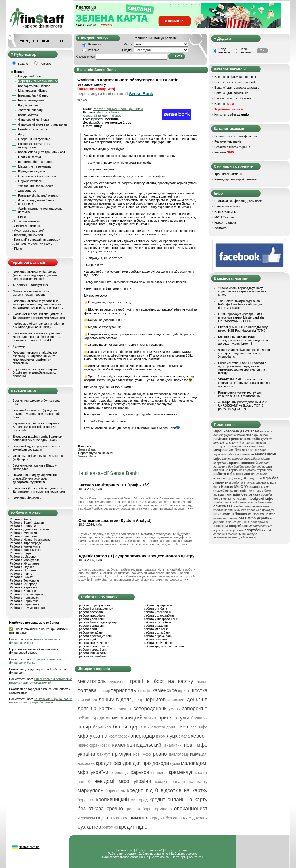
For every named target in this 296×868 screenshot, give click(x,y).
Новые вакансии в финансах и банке (35, 641)
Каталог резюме (177, 850)
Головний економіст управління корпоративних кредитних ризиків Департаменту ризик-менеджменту (38, 304)
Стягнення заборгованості (37, 176)
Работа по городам (122, 854)
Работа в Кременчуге (25, 546)
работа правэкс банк (94, 646)
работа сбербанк (91, 612)
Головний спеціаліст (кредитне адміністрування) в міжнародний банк (36, 414)
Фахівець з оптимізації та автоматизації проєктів (31, 293)
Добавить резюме (184, 854)
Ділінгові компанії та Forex (33, 244)
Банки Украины (225, 212)
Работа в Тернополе (24, 580)
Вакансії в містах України (233, 98)
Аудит (22, 134)
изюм (161, 736)
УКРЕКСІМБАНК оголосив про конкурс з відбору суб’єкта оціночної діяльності (244, 383)
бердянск (86, 800)
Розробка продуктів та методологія (34, 145)
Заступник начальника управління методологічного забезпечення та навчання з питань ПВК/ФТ (37, 337)
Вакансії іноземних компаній (235, 82)
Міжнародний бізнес (33, 91)
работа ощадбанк (92, 626)
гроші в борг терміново (148, 809)
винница (159, 773)
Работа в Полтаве (23, 570)
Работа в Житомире (24, 533)
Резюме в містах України (232, 147)
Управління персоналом (36, 186)
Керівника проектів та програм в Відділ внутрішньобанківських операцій (36, 372)
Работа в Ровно (21, 574)
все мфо (199, 727)
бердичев (102, 727)
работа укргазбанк (157, 632)
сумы (175, 763)
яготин (150, 718)
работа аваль (89, 629)
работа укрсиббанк (157, 612)
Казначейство (28, 115)
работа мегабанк (91, 632)
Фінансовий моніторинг (35, 120)
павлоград (178, 754)
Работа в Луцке (21, 553)
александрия (163, 727)
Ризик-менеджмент (32, 100)
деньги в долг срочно (253, 522)
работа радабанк (156, 626)
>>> (190, 509)
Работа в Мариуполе (25, 560)
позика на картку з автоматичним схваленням (242, 444)
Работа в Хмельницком (26, 594)
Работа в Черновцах (24, 604)
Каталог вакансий (149, 850)
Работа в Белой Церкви (27, 523)
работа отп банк (155, 609)
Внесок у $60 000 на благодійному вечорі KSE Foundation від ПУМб (243, 329)
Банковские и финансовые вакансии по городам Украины (41, 701)
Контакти (221, 228)
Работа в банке (108, 112)
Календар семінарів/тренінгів (235, 179)
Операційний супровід (34, 139)
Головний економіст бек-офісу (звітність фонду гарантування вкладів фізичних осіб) (35, 275)
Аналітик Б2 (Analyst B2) (30, 285)
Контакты (196, 857)
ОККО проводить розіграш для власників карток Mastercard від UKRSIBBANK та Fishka (241, 317)
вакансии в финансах (253, 435)
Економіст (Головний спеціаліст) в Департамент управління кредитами (39, 316)
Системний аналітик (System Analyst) (115, 521)
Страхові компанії (27, 221)
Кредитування (28, 105)
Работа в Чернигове (24, 601)
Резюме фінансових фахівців (235, 136)
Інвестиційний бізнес (33, 95)
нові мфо (142, 754)
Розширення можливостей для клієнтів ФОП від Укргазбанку (240, 394)
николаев (86, 763)
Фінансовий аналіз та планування (42, 124)
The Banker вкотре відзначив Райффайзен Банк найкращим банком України (240, 304)
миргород (139, 800)
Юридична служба (32, 171)
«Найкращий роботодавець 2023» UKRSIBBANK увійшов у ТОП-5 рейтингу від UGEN (243, 405)
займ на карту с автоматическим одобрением (235, 536)
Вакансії (224, 104)
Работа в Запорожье (24, 536)
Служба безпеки (30, 181)
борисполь (115, 791)
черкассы (86, 818)
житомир (110, 827)
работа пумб (88, 639)
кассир (104, 691)
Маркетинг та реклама (34, 166)
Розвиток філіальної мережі (38, 195)
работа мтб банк (156, 629)
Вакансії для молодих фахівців (237, 88)
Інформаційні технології (35, 162)
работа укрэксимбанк (159, 615)
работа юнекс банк (93, 653)
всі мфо (144, 691)
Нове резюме (245, 51)
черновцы (119, 773)
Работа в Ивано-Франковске (30, 540)
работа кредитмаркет (94, 643)
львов (202, 682)
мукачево (118, 682)
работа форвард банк (95, 605)
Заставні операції (31, 110)
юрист (184, 691)
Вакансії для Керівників (231, 93)
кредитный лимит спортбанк (251, 490)
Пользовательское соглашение (125, 857)
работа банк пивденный (96, 609)
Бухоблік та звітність (33, 129)
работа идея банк (92, 619)
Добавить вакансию (153, 854)
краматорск (119, 736)
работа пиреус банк (158, 636)
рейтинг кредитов (94, 718)
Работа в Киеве (21, 519)
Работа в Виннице (23, 526)
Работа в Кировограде (26, 543)
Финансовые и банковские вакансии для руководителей (40, 681)
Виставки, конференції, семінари (238, 201)
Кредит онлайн (225, 222)
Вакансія (94, 44)
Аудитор (19, 346)
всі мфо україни (232, 530)
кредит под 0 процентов (245, 478)
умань (174, 709)
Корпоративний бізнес (34, 86)
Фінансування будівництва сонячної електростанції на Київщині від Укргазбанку (244, 353)
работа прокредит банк (96, 636)
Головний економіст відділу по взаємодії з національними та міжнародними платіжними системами (35, 358)
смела (184, 736)
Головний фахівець (27, 498)
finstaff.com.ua (29, 847)
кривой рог (87, 700)
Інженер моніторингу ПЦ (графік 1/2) (114, 485)
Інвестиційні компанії (29, 235)
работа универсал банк (160, 619)
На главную (125, 850)
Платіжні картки (30, 157)
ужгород (121, 818)
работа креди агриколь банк (164, 646)
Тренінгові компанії (228, 174)
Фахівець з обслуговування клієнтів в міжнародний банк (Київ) (38, 325)
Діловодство (27, 191)
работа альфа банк (158, 622)
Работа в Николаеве (24, 563)
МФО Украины (225, 217)
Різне (22, 217)
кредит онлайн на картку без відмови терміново (243, 468)
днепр (138, 700)
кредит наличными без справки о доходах (244, 510)
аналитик (173, 745)
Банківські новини (227, 206)
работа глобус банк (158, 643)
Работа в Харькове (23, 587)
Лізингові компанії (27, 226)
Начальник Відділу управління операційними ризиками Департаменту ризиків (35, 478)
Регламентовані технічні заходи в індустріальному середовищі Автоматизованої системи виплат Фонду (242, 368)
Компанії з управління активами (37, 240)
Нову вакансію (225, 51)
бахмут (104, 754)
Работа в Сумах (21, 577)
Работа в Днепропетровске (29, 529)
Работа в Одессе (22, 567)
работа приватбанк (93, 650)
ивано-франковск (93, 745)
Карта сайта (160, 857)
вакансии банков (225, 518)
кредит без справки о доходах (180, 818)
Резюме (94, 50)
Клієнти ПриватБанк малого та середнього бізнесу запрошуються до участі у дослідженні (243, 340)
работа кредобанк (92, 615)
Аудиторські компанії (29, 230)
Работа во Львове (23, 557)
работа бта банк (155, 639)
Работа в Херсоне (23, 591)
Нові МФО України (234, 499)
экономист (176, 700)
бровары (199, 718)
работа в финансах (240, 454)
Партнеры (179, 857)
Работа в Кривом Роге (26, 550)
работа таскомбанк (93, 656)
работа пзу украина (158, 605)
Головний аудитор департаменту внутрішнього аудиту (37, 448)
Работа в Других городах (28, 608)
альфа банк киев (260, 502)
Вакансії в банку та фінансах (235, 77)
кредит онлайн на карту (181, 782)
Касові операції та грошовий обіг (42, 152)
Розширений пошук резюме (155, 38)
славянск (123, 709)
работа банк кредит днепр (98, 622)
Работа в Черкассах (24, 598)
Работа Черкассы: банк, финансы (118, 109)
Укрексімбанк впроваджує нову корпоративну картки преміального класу (243, 291)
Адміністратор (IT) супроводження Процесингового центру (136, 556)
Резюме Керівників (228, 141)
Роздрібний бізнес (31, 76)
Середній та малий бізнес (38, 81)
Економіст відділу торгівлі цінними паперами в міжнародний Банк (38, 438)
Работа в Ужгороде (23, 584)
